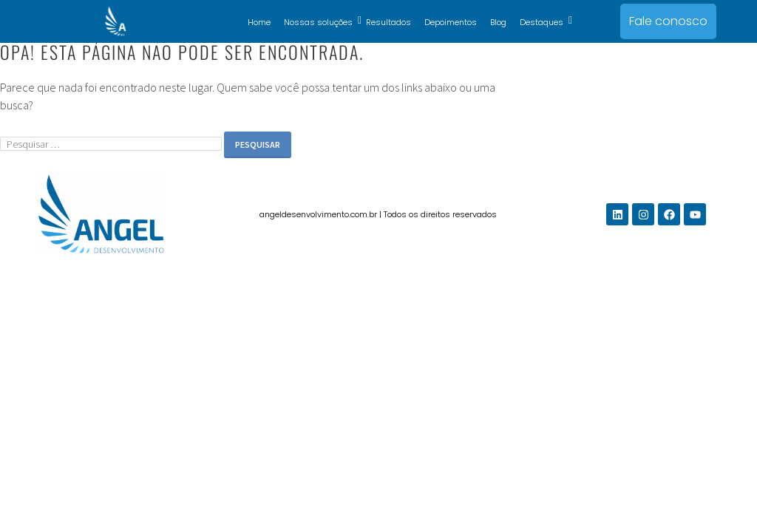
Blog (498, 22)
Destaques (544, 22)
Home (259, 22)
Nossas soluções (321, 22)
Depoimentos (451, 22)
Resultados (388, 22)
